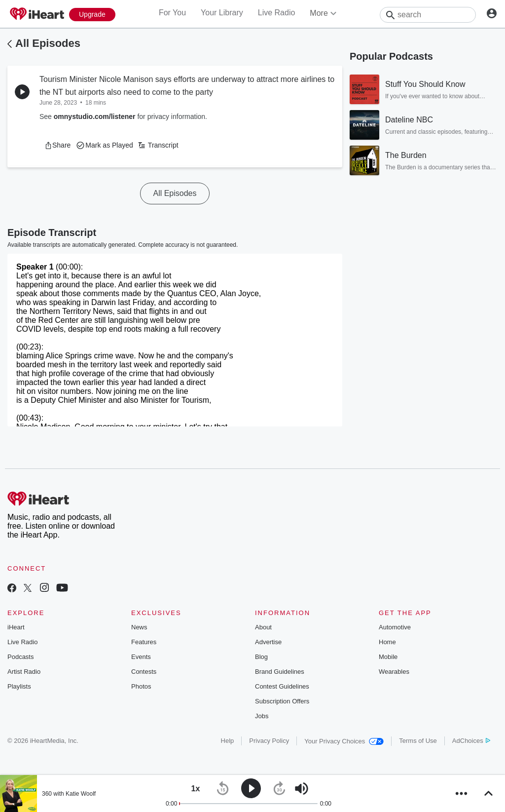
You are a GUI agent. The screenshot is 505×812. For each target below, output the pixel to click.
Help (228, 741)
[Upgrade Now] (92, 15)
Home (387, 642)
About (263, 627)
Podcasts (20, 657)
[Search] (428, 15)
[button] (57, 145)
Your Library (222, 13)
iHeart (16, 627)
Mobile (388, 657)
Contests (144, 672)
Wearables (394, 672)
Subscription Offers (282, 701)
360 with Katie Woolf (69, 794)
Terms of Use (418, 741)
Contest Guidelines (282, 686)
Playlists (19, 686)
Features (144, 642)
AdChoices (471, 741)
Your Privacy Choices (344, 741)
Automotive (395, 627)
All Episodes (48, 43)
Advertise (268, 642)
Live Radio (277, 13)
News (139, 627)
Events (141, 657)
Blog (261, 657)
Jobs (262, 716)
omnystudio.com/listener (95, 116)
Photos (141, 686)
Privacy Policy (269, 741)
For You (172, 13)
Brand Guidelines (280, 672)
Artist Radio (24, 672)
